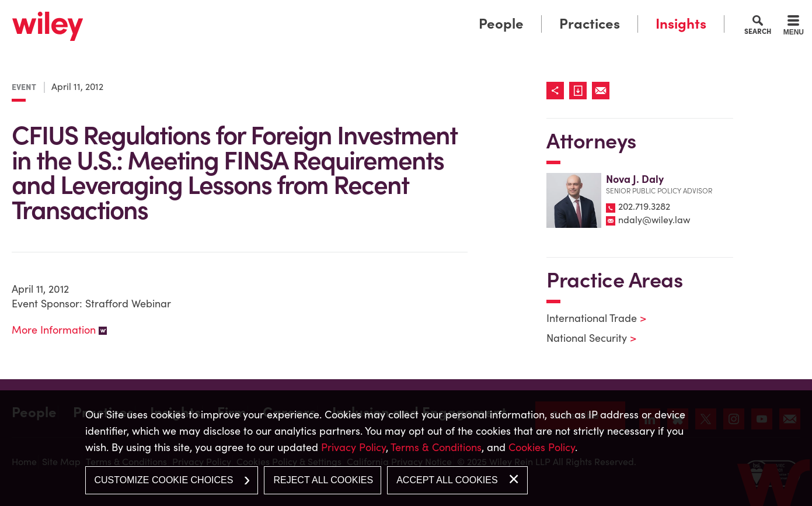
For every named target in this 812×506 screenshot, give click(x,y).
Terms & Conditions (436, 447)
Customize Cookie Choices (164, 480)
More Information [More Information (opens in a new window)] (54, 330)
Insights (681, 24)
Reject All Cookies (323, 480)
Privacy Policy (353, 447)
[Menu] (794, 27)
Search (758, 31)
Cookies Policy (542, 447)
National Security (584, 338)
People (501, 24)
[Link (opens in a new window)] (581, 91)
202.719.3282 (644, 206)
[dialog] (406, 448)
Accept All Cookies (447, 480)
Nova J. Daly (635, 179)
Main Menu (370, 13)
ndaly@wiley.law (654, 220)
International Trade (589, 318)
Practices (590, 24)
